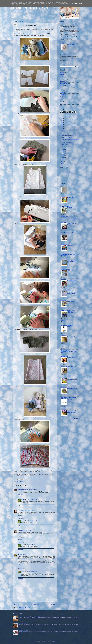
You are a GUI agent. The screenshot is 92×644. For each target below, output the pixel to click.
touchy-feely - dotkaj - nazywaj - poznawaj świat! (72, 379)
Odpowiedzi (22, 497)
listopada (64, 132)
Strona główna (35, 605)
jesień (61, 96)
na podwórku (62, 93)
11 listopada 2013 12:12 (32, 521)
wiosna (61, 102)
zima (61, 98)
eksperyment (62, 82)
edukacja (62, 76)
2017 (62, 120)
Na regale (63, 196)
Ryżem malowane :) (66, 145)
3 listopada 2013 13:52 (27, 531)
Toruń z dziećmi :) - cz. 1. (24, 623)
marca (64, 155)
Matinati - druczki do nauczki (67, 325)
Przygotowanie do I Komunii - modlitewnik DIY (72, 261)
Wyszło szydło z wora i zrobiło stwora (69, 346)
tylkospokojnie (64, 217)
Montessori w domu (71, 357)
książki (61, 105)
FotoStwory (64, 321)
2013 (62, 128)
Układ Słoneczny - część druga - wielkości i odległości (30, 616)
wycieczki (62, 91)
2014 (62, 126)
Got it (80, 4)
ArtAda (63, 43)
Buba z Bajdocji (21, 489)
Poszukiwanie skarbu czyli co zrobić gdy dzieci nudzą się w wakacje (73, 292)
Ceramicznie (64, 336)
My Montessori (64, 356)
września (64, 149)
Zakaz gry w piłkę (71, 197)
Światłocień (64, 222)
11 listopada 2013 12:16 (32, 545)
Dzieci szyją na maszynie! (67, 136)
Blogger (56, 641)
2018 (62, 118)
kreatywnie (20, 481)
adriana (23, 500)
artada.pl (61, 38)
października (65, 134)
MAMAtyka (64, 186)
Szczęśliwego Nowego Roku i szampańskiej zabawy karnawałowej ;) (72, 411)
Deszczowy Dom (65, 244)
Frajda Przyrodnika (65, 206)
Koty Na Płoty (64, 409)
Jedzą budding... (71, 368)
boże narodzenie (63, 80)
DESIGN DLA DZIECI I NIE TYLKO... (69, 254)
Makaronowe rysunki (66, 147)
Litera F (69, 326)
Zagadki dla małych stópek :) (68, 143)
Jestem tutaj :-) (64, 347)
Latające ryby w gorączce (72, 388)
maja (63, 151)
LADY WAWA (21, 511)
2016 (62, 122)
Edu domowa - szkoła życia (67, 290)
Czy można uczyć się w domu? (68, 310)
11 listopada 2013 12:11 (32, 500)
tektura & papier (65, 300)
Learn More (74, 4)
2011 (62, 164)
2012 (62, 162)
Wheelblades (64, 255)
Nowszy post (17, 605)
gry (60, 104)
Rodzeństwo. (64, 322)
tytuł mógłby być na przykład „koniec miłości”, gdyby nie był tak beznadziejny (69, 218)
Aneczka (20, 531)
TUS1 (69, 270)
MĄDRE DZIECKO (65, 351)
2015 (62, 124)
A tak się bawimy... (65, 259)
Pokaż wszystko (77, 419)
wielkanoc (62, 85)
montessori (62, 100)
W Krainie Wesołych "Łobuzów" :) (69, 367)
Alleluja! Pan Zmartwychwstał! (71, 312)
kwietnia (64, 153)
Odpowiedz (20, 494)
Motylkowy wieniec (71, 44)
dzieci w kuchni (63, 94)
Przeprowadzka (70, 301)
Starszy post (53, 605)
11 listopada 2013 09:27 (26, 554)
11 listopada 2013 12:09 (32, 571)
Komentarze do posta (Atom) (24, 607)
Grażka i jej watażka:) (66, 269)
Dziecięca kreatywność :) (67, 138)
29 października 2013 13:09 (31, 489)
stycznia (64, 159)
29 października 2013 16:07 (30, 511)
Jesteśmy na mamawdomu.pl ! (71, 400)
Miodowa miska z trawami (72, 337)
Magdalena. (70, 235)
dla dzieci (62, 78)
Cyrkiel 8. (69, 187)
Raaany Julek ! (64, 377)
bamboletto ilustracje (66, 387)
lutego (64, 157)
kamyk (19, 554)
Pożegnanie (70, 207)
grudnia (64, 130)
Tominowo (63, 280)
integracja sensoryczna (64, 83)
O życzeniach (70, 245)
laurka (61, 89)
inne (61, 87)
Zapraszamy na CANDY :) (24, 630)
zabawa (61, 74)
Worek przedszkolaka (72, 281)
